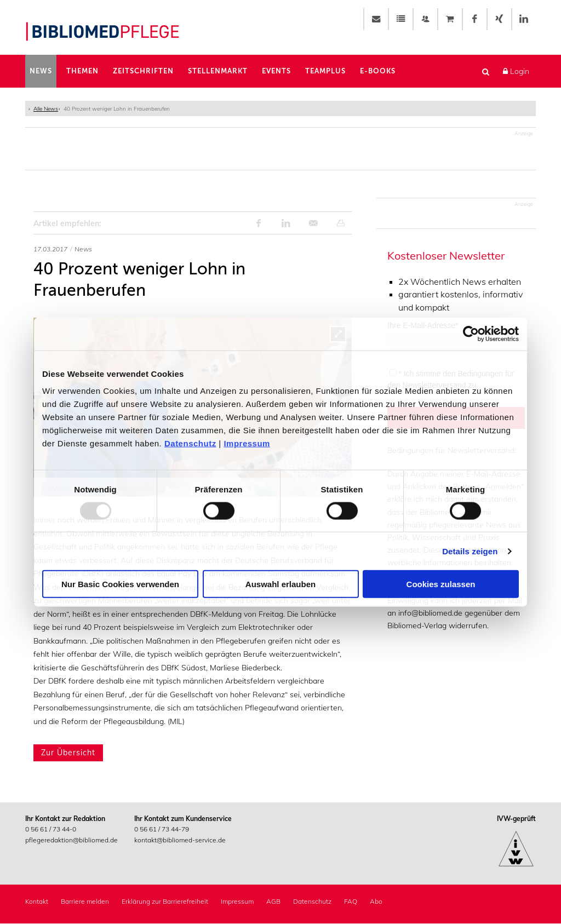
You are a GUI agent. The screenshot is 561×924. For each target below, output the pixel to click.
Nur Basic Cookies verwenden (120, 584)
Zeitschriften (143, 71)
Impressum (247, 443)
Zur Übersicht (68, 753)
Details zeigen (470, 551)
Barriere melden (85, 902)
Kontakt (37, 902)
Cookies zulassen (441, 584)
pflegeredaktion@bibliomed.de (71, 840)
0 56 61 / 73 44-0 (51, 830)
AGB (273, 902)
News (41, 71)
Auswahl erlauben (280, 584)
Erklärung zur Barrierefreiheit (165, 902)
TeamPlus (325, 71)
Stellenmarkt (218, 71)
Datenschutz (190, 443)
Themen (82, 71)
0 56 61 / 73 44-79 (162, 830)
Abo (376, 902)
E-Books (378, 71)
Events (276, 71)
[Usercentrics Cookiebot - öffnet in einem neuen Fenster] (471, 334)
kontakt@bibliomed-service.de (180, 840)
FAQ (351, 902)
